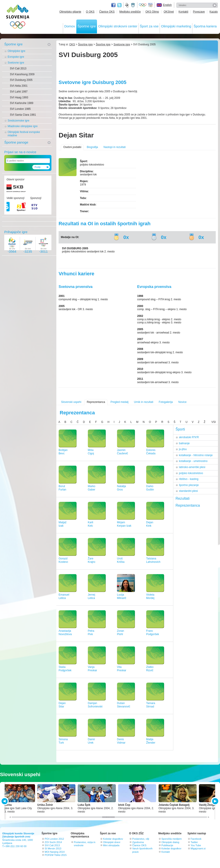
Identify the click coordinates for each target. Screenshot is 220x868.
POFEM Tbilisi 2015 (56, 855)
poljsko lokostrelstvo (191, 473)
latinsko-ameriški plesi (192, 467)
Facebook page (113, 5)
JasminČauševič (122, 452)
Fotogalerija (166, 402)
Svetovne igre (16, 63)
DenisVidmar (121, 741)
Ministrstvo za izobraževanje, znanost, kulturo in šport (133, 5)
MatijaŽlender (151, 741)
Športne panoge (16, 142)
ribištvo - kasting (189, 479)
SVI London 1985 (20, 109)
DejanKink (150, 524)
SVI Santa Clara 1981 (23, 115)
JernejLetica (91, 596)
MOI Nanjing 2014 (55, 852)
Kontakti (183, 12)
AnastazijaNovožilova (65, 633)
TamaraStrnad (151, 705)
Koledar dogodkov (113, 839)
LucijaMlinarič (122, 596)
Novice (182, 402)
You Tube (196, 845)
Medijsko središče (130, 12)
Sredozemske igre (19, 121)
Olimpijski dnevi (112, 842)
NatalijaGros (121, 488)
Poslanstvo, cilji (141, 839)
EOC (150, 5)
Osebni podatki (72, 147)
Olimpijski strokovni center (118, 26)
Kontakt (166, 852)
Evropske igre (16, 57)
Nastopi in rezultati (115, 147)
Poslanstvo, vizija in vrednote (85, 844)
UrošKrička (121, 560)
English (167, 5)
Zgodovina (138, 842)
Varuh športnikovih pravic (142, 850)
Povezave (199, 12)
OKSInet (169, 12)
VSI (214, 422)
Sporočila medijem (172, 839)
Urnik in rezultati (144, 402)
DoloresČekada (151, 452)
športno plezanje (189, 485)
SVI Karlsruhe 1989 (22, 103)
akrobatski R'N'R (189, 437)
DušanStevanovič (124, 705)
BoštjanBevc (63, 452)
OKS (72, 44)
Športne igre (87, 26)
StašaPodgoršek (65, 669)
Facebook (196, 839)
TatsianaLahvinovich (153, 560)
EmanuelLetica (64, 596)
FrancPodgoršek (153, 633)
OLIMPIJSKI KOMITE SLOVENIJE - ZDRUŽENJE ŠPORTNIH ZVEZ (18, 17)
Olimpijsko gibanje (70, 12)
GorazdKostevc (63, 560)
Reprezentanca (96, 402)
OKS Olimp (152, 12)
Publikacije (167, 845)
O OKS (90, 12)
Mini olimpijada (111, 845)
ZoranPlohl (120, 633)
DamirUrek (91, 741)
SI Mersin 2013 (53, 848)
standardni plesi (188, 491)
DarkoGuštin (150, 488)
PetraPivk (91, 633)
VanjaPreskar (92, 669)
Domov (70, 26)
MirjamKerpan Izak (124, 524)
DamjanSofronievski (95, 705)
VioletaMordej (150, 596)
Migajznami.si (198, 848)
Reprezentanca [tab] (188, 505)
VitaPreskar (122, 669)
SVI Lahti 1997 (19, 92)
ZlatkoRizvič (150, 669)
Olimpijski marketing (176, 26)
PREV (5, 801)
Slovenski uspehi (71, 402)
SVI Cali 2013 (18, 68)
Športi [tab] (180, 429)
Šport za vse (149, 26)
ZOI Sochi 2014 (53, 842)
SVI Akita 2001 (19, 86)
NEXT (215, 801)
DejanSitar (62, 705)
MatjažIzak (63, 524)
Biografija (92, 147)
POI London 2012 (54, 839)
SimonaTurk (63, 741)
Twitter (119, 5)
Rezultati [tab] (183, 498)
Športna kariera (205, 26)
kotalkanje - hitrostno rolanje (196, 455)
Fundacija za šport (127, 5)
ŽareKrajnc (92, 560)
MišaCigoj (91, 452)
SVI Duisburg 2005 (21, 80)
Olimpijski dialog (170, 842)
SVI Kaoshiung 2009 (22, 74)
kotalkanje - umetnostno (193, 461)
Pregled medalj (119, 402)
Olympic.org (143, 5)
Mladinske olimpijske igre (23, 126)
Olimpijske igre (16, 51)
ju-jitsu (183, 449)
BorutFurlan (62, 488)
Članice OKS (107, 12)
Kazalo (214, 12)
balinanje (184, 443)
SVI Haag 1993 (19, 97)
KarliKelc (90, 524)
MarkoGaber (91, 488)
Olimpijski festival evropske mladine (24, 134)
